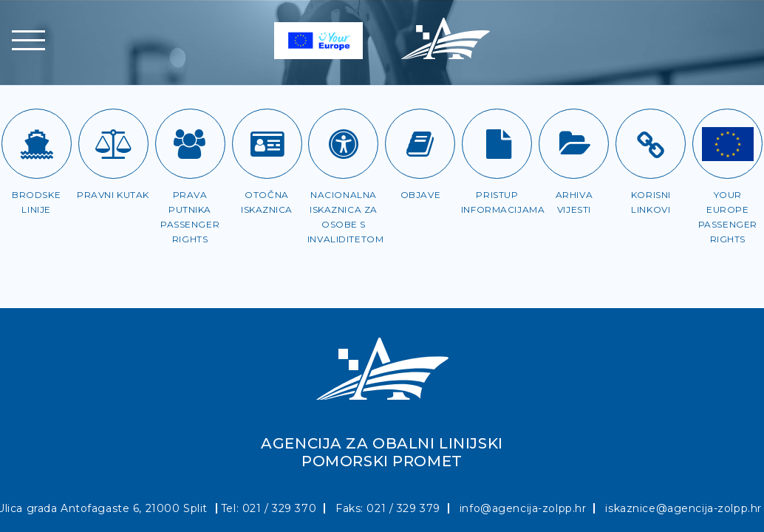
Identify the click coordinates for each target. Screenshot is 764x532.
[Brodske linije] (37, 144)
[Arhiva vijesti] (574, 144)
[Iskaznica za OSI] (343, 144)
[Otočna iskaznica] (267, 144)
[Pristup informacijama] (497, 144)
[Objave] (420, 144)
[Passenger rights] (727, 144)
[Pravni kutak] (113, 144)
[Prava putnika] (190, 144)
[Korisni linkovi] (651, 144)
